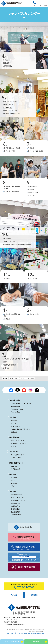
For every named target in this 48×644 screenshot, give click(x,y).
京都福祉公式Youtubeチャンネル (24, 390)
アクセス (40, 5)
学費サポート (15, 426)
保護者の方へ (15, 506)
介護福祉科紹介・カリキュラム (21, 404)
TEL (34, 5)
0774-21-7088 (12, 620)
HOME (5, 379)
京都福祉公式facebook (11, 390)
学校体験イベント (16, 437)
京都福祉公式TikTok (37, 390)
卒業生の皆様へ (16, 515)
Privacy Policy (40, 630)
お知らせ (14, 486)
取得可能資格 (15, 406)
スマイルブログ (16, 458)
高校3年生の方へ (16, 495)
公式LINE (14, 446)
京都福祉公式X (18, 390)
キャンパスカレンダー (18, 455)
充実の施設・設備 (17, 409)
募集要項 (14, 421)
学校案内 (13, 474)
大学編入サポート (17, 469)
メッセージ (13, 491)
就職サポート (15, 466)
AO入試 (13, 423)
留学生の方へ (15, 503)
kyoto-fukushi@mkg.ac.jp (17, 624)
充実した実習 (15, 412)
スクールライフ (14, 379)
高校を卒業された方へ (18, 500)
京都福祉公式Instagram (30, 390)
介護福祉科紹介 (15, 400)
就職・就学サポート (17, 463)
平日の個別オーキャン (18, 444)
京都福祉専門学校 (12, 3)
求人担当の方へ (16, 512)
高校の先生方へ (16, 509)
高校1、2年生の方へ (18, 498)
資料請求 (14, 432)
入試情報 (13, 417)
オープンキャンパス (17, 441)
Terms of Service (36, 631)
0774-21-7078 (12, 622)
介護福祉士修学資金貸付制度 (20, 429)
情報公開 (14, 483)
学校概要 (14, 478)
